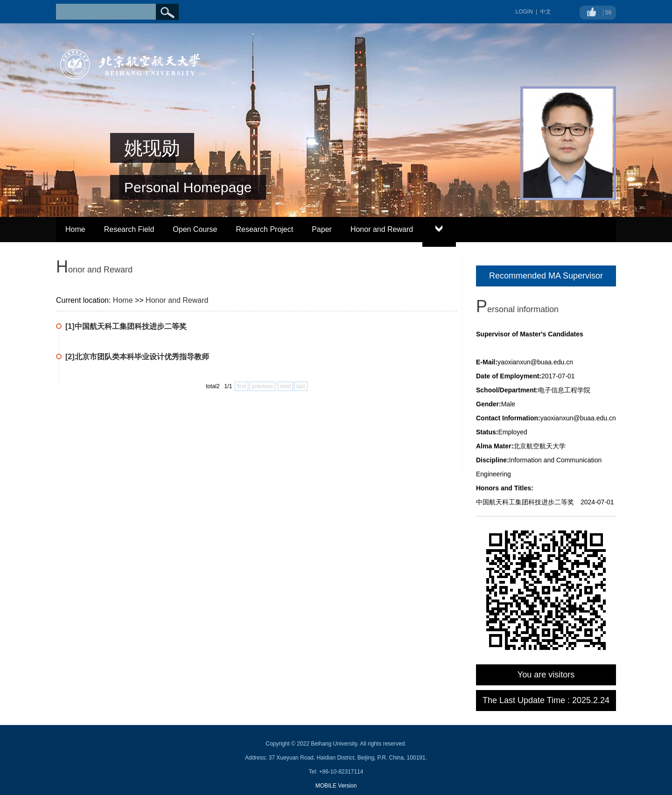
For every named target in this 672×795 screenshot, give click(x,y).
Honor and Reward (382, 229)
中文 (546, 12)
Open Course (195, 229)
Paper (322, 229)
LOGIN (524, 12)
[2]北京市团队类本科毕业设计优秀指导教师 (137, 357)
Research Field (129, 229)
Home (75, 229)
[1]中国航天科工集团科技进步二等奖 (126, 326)
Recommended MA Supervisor (546, 276)
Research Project (264, 229)
